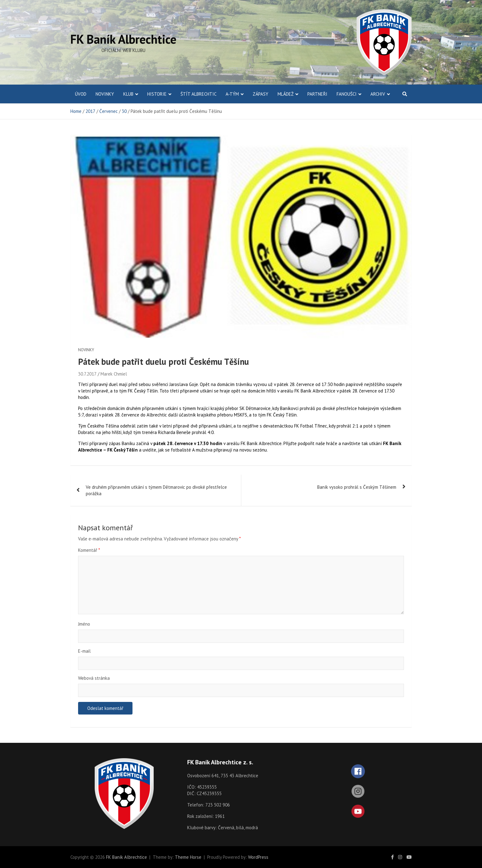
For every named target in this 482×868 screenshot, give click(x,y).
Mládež (286, 94)
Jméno (84, 624)
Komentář (89, 550)
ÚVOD (81, 94)
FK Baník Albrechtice (123, 39)
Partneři (317, 94)
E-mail (84, 651)
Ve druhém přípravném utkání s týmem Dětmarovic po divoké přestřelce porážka (156, 490)
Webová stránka (94, 678)
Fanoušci (347, 94)
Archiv (378, 94)
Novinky (105, 94)
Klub (128, 94)
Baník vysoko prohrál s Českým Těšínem (357, 487)
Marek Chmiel (114, 374)
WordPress (258, 857)
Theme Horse (188, 857)
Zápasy (261, 94)
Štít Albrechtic (198, 94)
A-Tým (232, 94)
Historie (157, 94)
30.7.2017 (87, 374)
